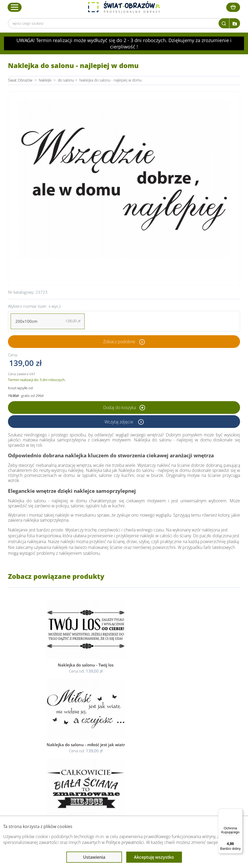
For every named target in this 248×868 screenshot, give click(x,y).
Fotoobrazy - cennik (179, 741)
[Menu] (240, 812)
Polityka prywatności (121, 741)
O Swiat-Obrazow (66, 741)
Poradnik (170, 735)
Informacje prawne (121, 724)
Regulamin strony (118, 735)
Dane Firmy (61, 735)
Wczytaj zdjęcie (119, 422)
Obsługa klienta (65, 724)
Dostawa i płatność (68, 747)
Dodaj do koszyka (124, 408)
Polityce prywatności (125, 842)
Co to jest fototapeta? (181, 747)
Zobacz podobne (119, 342)
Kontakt (58, 760)
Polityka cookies (117, 747)
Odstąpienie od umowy (123, 754)
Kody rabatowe (64, 754)
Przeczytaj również (180, 724)
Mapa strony (173, 754)
